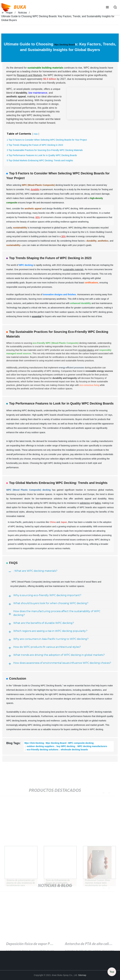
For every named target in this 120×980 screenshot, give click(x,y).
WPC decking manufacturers (92, 746)
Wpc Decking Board (65, 45)
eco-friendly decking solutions (42, 750)
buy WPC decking (65, 746)
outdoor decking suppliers (40, 746)
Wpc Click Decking (34, 743)
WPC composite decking (81, 743)
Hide (36, 134)
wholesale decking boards (74, 750)
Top (112, 972)
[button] (107, 8)
